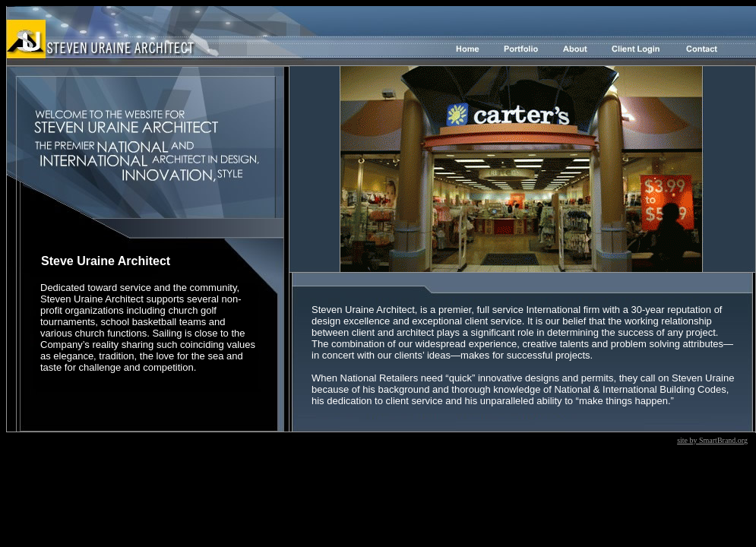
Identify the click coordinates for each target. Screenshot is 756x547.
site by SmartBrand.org (712, 440)
